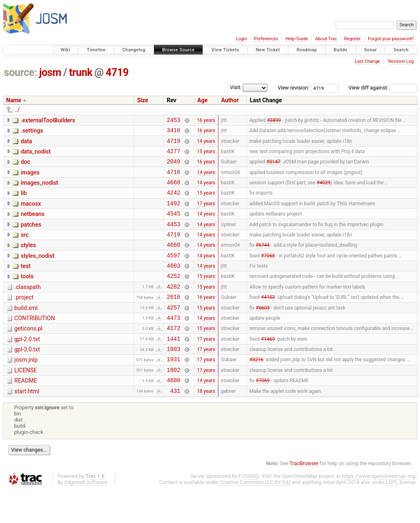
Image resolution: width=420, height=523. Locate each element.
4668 (173, 191)
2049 (173, 167)
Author (230, 100)
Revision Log (401, 61)
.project (24, 318)
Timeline (96, 50)
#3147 (273, 167)
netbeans (32, 225)
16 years (206, 121)
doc (25, 167)
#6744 (262, 261)
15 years (206, 156)
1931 (173, 389)
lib (24, 202)
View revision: (293, 88)
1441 (173, 366)
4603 (173, 284)
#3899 (274, 121)
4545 (173, 226)
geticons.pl (29, 353)
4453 (173, 237)
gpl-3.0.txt (27, 376)
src (24, 248)
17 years (206, 214)
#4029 (324, 191)
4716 (173, 179)
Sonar (371, 50)
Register (352, 39)
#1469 (268, 365)
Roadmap (307, 50)
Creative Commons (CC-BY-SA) (255, 515)
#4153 (268, 319)
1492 (173, 214)
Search (401, 50)
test (25, 283)
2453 (173, 121)
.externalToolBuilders (48, 120)
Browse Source (179, 50)
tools (27, 295)
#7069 (262, 412)
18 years (206, 424)
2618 (173, 319)
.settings (32, 132)
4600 (173, 412)
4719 (117, 72)
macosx (31, 213)
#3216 (256, 389)
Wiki (65, 50)
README (26, 411)
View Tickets (225, 50)
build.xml (26, 330)
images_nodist (39, 190)
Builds (341, 50)
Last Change (367, 61)
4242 (173, 202)
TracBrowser (304, 497)
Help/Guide (297, 39)
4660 (173, 260)
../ (17, 110)
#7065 (268, 272)
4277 (173, 156)
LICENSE (26, 400)
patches (31, 237)
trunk (81, 72)
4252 (173, 295)
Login (241, 39)
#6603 (262, 330)
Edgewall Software (86, 515)
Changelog (134, 50)
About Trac (326, 39)
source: (21, 72)
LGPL (392, 515)
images (30, 179)
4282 (173, 307)
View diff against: (383, 88)
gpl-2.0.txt (27, 365)
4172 (173, 354)
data (26, 144)
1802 (173, 400)
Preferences (266, 39)
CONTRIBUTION (35, 342)
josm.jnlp (26, 388)
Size (143, 100)
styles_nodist (37, 272)
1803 (173, 377)
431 (175, 424)
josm (50, 72)
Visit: (236, 87)
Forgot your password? (391, 39)
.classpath (27, 307)
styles (28, 260)
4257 (173, 331)
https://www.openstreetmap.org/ (379, 509)
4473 (173, 342)
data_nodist (35, 155)
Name (14, 100)
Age (202, 100)
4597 (173, 272)
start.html (27, 423)
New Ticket (268, 50)
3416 (173, 132)
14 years (206, 144)
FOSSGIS (249, 509)
